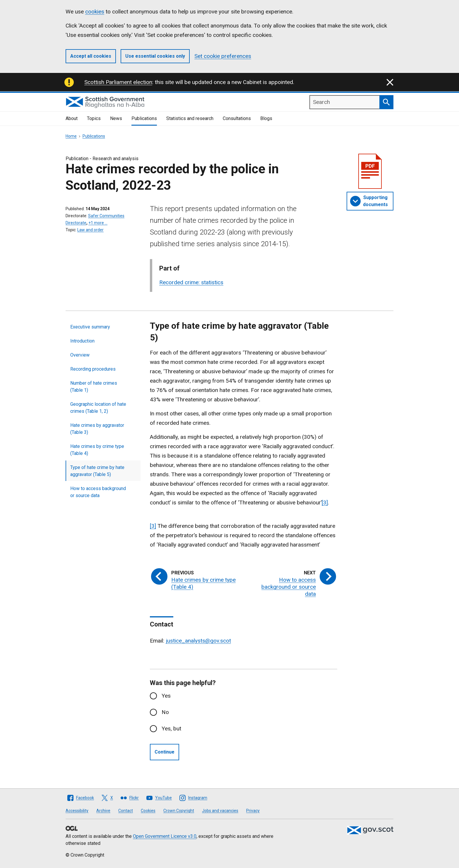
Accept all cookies (91, 56)
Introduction (82, 341)
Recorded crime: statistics (191, 282)
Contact (126, 811)
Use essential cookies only (155, 56)
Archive (103, 811)
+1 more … (98, 223)
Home (71, 136)
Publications (144, 118)
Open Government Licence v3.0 (165, 836)
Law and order (90, 230)
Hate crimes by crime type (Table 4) (97, 450)
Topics (94, 118)
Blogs (266, 118)
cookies (95, 12)
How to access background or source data (98, 492)
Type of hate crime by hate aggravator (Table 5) (97, 471)
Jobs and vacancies (220, 811)
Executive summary (90, 327)
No (165, 712)
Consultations (237, 118)
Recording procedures (93, 369)
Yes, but (171, 729)
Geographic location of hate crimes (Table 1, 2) (98, 408)
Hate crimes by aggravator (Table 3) (97, 429)
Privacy (253, 811)
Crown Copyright (179, 811)
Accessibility (77, 811)
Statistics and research (190, 118)
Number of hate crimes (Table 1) (94, 387)
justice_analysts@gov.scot (198, 641)
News (116, 118)
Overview (80, 355)
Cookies (148, 811)
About (72, 118)
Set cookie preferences (223, 56)
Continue (165, 752)
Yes (166, 696)
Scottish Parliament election (118, 82)
